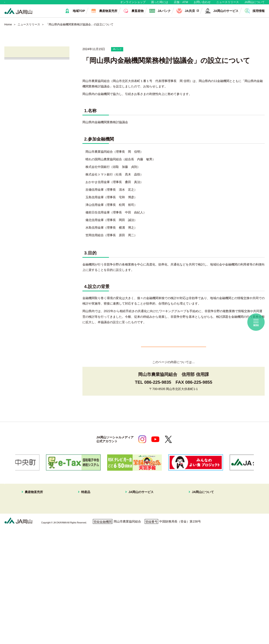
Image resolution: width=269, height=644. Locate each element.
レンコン (87, 579)
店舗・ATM (181, 4)
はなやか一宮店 (31, 533)
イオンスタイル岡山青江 (37, 549)
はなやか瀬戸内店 (33, 538)
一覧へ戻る (174, 357)
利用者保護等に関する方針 (67, 623)
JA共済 (19, 125)
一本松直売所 (30, 543)
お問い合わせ (202, 4)
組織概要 (184, 538)
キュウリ (87, 559)
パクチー (87, 600)
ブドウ (86, 528)
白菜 (84, 590)
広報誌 (183, 554)
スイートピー (90, 533)
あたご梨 (87, 554)
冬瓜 (84, 585)
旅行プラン (134, 538)
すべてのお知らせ (27, 76)
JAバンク (20, 113)
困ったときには (240, 535)
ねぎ (84, 595)
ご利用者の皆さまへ (29, 162)
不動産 (131, 543)
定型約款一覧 (187, 579)
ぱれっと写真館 (189, 559)
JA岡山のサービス (136, 517)
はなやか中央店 (31, 523)
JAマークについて (190, 533)
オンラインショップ (133, 4)
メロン (86, 538)
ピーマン (87, 574)
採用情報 (184, 549)
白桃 (84, 523)
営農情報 (20, 101)
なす (84, 564)
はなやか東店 (30, 528)
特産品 (83, 517)
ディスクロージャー (192, 574)
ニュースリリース (228, 4)
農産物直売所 (27, 517)
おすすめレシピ (189, 569)
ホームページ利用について (156, 623)
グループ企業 (187, 543)
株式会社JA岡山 (26, 138)
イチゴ (86, 549)
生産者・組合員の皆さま (71, 4)
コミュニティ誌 (189, 564)
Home (8, 29)
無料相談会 (22, 150)
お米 (84, 605)
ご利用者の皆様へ (242, 529)
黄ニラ (86, 569)
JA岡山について (255, 4)
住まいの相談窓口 (139, 533)
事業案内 (184, 528)
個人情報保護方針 (23, 623)
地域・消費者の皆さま (26, 4)
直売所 (18, 88)
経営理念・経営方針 (192, 523)
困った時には (160, 4)
